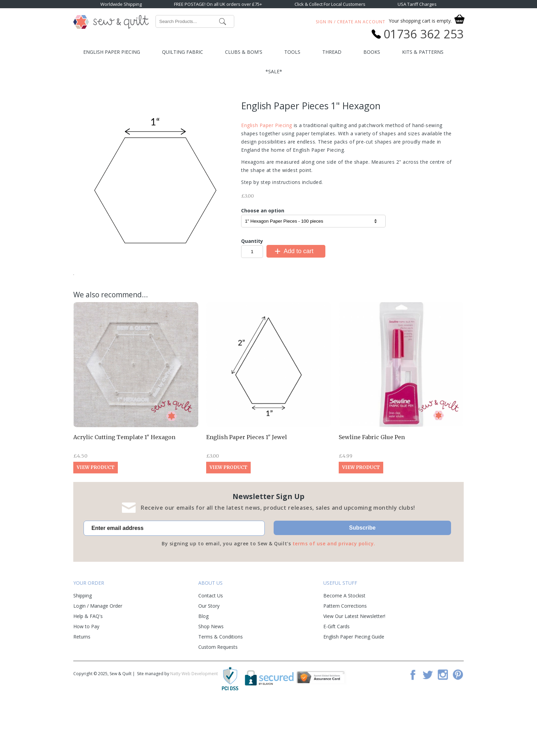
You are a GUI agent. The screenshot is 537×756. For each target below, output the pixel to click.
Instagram (443, 725)
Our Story (209, 656)
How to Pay (86, 677)
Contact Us (211, 646)
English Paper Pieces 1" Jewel (247, 488)
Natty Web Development (194, 724)
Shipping (83, 646)
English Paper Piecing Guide (354, 687)
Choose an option (263, 210)
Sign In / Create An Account (351, 22)
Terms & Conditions (221, 687)
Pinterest (458, 725)
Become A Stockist (344, 646)
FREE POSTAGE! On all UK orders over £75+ (218, 4)
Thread (332, 52)
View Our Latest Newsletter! (354, 667)
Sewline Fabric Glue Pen (372, 488)
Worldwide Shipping (121, 4)
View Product (96, 518)
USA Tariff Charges (417, 4)
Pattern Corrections (345, 656)
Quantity (252, 241)
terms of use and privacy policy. (334, 594)
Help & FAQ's (88, 667)
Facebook (413, 725)
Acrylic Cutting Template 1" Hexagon (124, 488)
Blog (203, 667)
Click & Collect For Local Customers (330, 4)
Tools (292, 52)
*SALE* (274, 71)
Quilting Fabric (183, 52)
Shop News (211, 677)
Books (372, 52)
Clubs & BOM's (244, 52)
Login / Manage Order (98, 656)
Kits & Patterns (423, 52)
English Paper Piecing (112, 52)
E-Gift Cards (336, 677)
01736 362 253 (424, 34)
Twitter (428, 725)
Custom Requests (218, 698)
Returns (82, 687)
